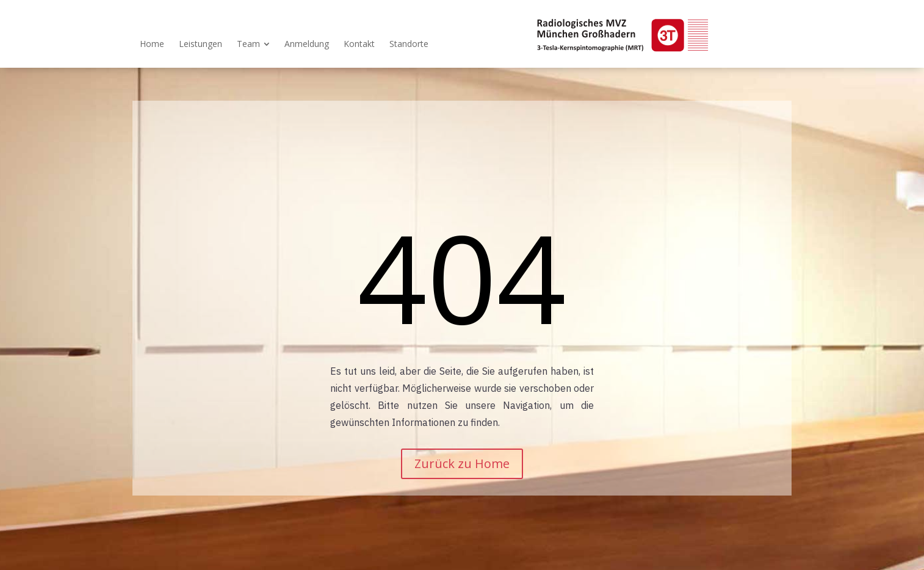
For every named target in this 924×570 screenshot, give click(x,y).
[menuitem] (152, 44)
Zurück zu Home (462, 464)
